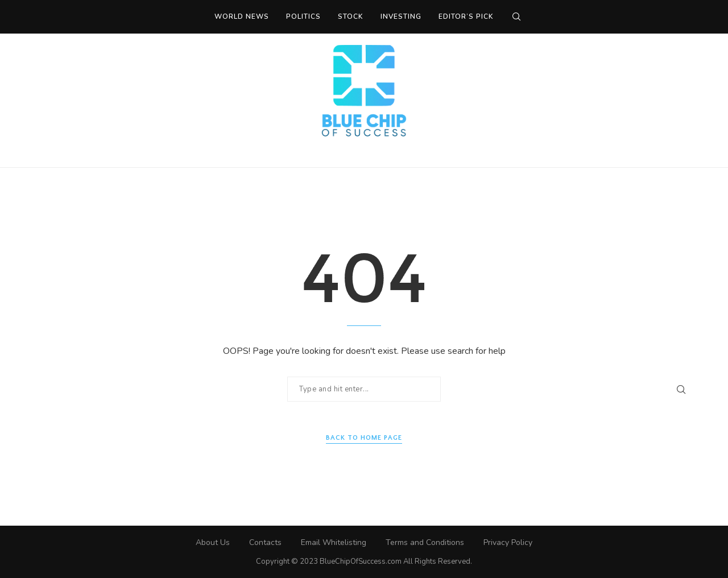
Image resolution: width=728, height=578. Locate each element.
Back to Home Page (364, 438)
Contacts (265, 542)
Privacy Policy (508, 542)
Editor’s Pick (466, 16)
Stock (351, 16)
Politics (303, 16)
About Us (213, 542)
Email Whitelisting (334, 542)
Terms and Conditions (425, 542)
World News (242, 16)
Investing (401, 16)
